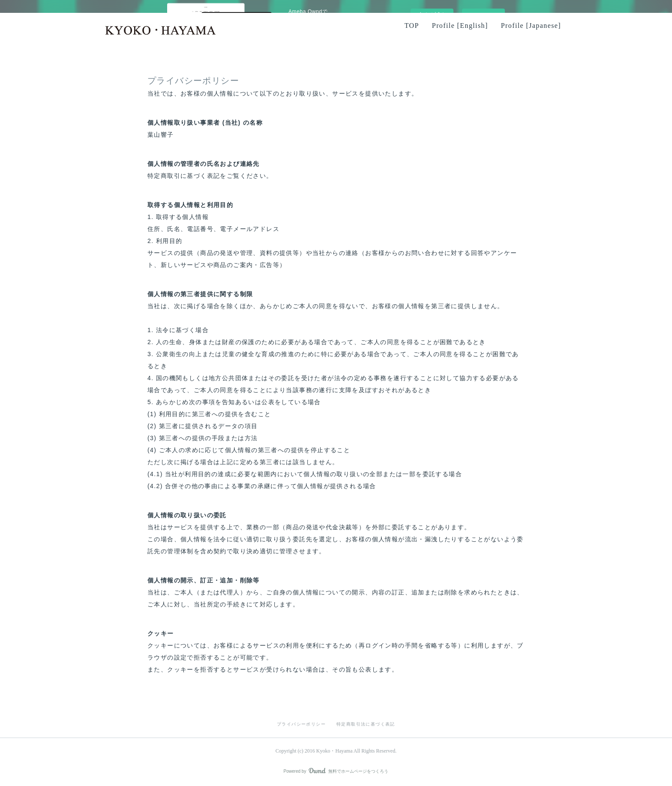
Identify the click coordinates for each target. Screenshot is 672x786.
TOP (412, 25)
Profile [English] (460, 25)
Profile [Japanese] (531, 25)
